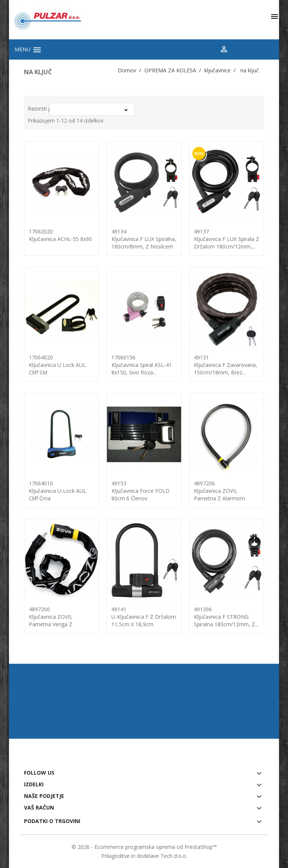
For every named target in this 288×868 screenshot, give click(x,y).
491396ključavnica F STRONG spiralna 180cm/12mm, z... (226, 617)
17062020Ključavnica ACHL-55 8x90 (60, 235)
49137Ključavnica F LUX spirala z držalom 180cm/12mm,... (226, 239)
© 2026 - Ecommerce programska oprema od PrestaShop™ (144, 847)
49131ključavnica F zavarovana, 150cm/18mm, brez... (226, 365)
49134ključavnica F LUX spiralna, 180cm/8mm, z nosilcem (144, 239)
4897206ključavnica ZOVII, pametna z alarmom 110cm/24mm (219, 495)
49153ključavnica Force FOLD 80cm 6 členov (140, 491)
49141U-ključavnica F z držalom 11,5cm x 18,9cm (144, 617)
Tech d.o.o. (174, 856)
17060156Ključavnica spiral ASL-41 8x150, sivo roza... (142, 365)
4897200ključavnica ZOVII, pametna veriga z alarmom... (51, 620)
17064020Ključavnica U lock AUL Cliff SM (57, 365)
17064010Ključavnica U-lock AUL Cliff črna (58, 491)
